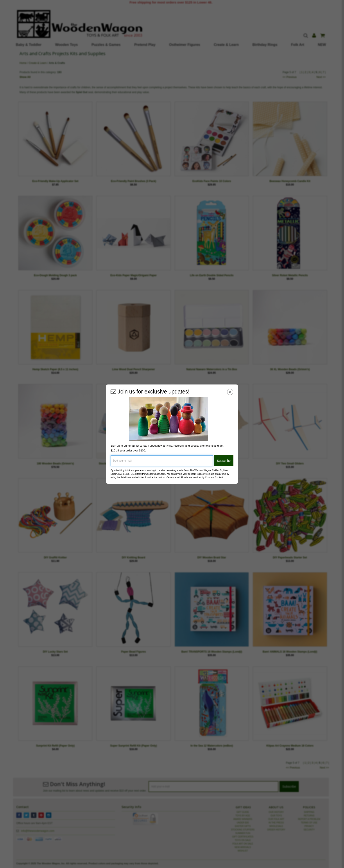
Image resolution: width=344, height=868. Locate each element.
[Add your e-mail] (162, 461)
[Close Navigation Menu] (230, 392)
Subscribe (224, 461)
